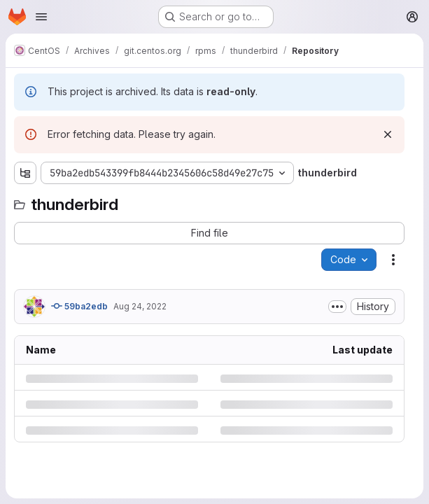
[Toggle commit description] (337, 307)
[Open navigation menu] (41, 17)
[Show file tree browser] (25, 173)
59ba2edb (79, 306)
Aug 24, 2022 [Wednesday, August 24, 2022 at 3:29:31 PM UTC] (140, 306)
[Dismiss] (388, 134)
